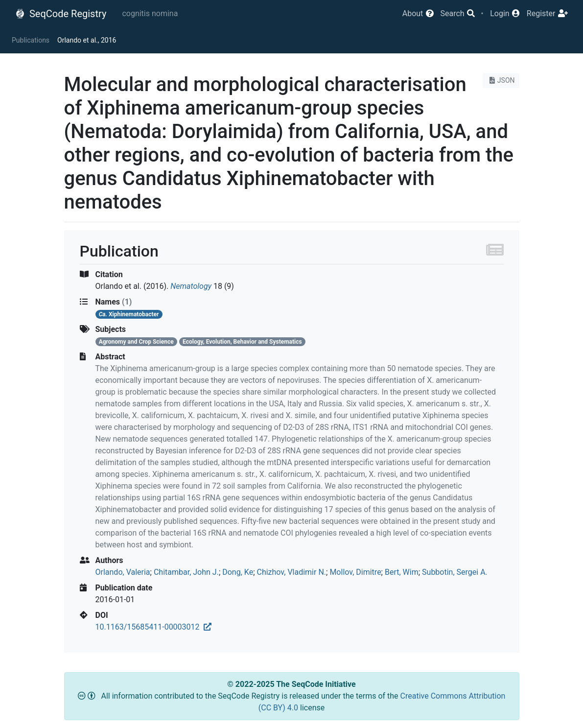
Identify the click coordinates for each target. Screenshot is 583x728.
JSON (501, 80)
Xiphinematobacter (129, 314)
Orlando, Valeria (123, 572)
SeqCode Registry (61, 14)
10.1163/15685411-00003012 (153, 627)
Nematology (191, 286)
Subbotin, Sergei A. (455, 572)
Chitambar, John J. (186, 572)
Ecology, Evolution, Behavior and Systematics (242, 342)
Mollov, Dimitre (355, 572)
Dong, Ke (238, 572)
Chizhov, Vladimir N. (291, 572)
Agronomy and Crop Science (136, 342)
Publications (31, 40)
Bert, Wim (402, 572)
